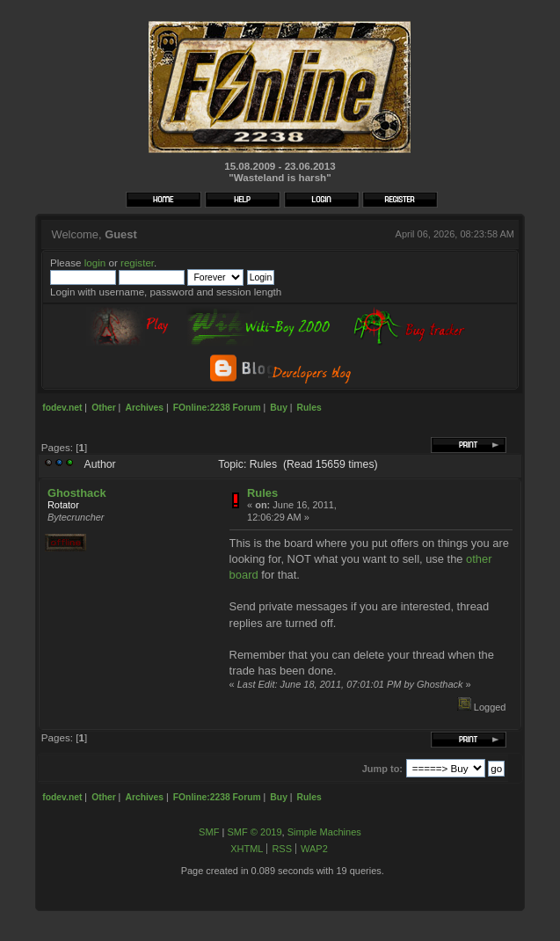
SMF (209, 832)
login (95, 263)
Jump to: (382, 769)
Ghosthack (77, 493)
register (137, 263)
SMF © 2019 (254, 832)
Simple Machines (324, 832)
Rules (262, 493)
